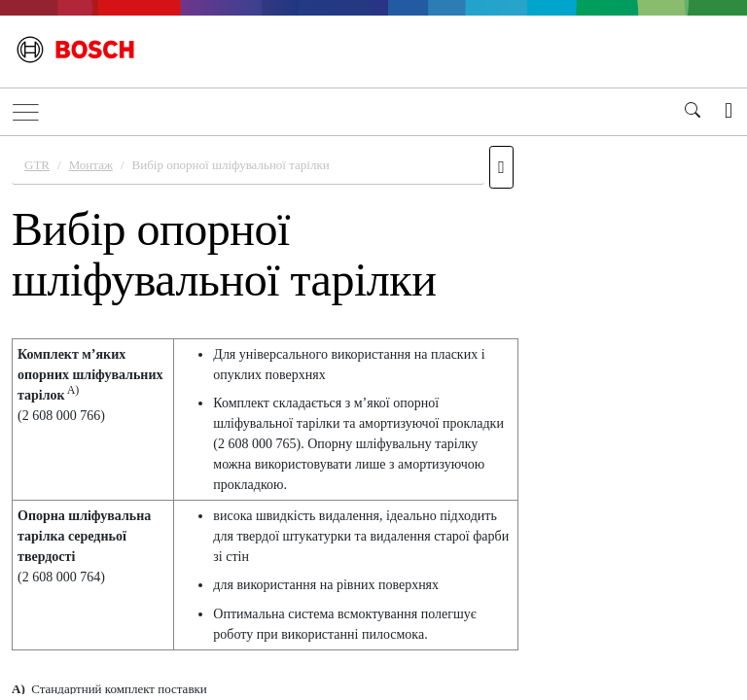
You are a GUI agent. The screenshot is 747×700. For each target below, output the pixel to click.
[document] (373, 415)
